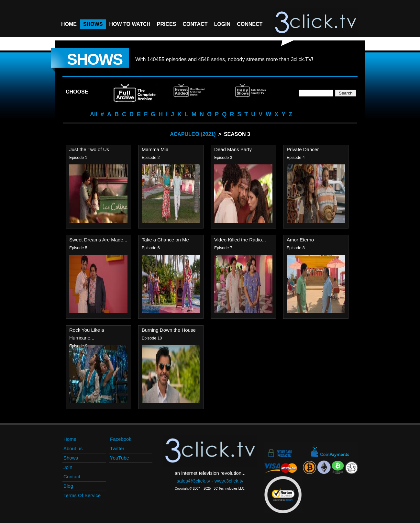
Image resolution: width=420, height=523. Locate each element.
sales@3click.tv (193, 481)
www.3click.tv (229, 481)
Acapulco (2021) (193, 134)
